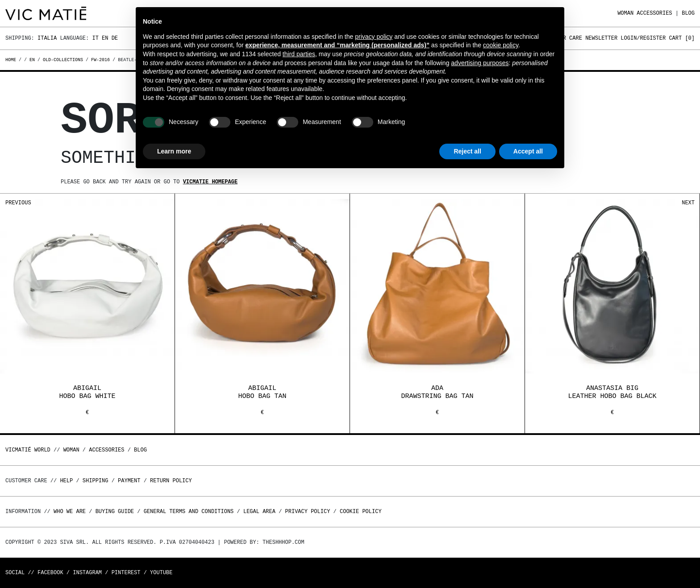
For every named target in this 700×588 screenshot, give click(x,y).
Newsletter (601, 38)
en (32, 60)
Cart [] (682, 38)
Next (688, 203)
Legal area (259, 511)
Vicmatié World (28, 450)
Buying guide (115, 511)
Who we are (70, 511)
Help (66, 481)
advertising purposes (480, 63)
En (105, 38)
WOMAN (625, 13)
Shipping (96, 481)
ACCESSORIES (654, 13)
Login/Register (643, 38)
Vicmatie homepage (210, 182)
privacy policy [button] (374, 37)
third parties (299, 54)
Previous (18, 203)
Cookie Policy (361, 511)
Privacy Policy (308, 511)
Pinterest (126, 573)
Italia (47, 38)
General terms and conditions (189, 511)
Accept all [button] (528, 151)
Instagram (87, 573)
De (115, 38)
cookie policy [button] (501, 45)
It (95, 38)
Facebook (50, 573)
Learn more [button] (174, 151)
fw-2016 (100, 60)
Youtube (161, 573)
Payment (129, 481)
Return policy (171, 481)
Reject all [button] (467, 151)
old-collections (63, 60)
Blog (688, 13)
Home (12, 60)
